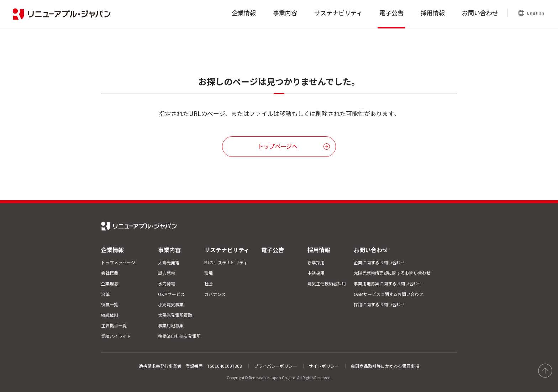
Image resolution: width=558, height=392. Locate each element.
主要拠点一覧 (114, 325)
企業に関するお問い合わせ (379, 262)
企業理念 (110, 283)
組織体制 (110, 315)
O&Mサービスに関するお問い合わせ (388, 294)
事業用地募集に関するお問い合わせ (388, 283)
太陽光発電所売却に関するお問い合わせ (392, 273)
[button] (279, 147)
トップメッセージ (118, 262)
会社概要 (110, 273)
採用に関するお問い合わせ (379, 304)
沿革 (105, 294)
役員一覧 (110, 304)
